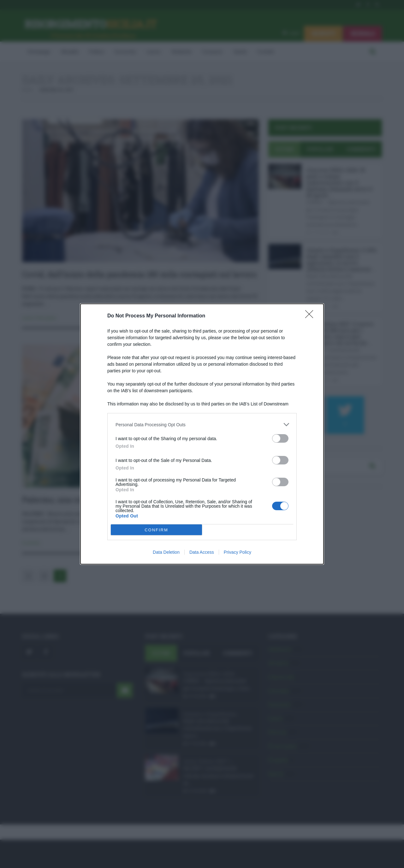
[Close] (311, 316)
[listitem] (202, 425)
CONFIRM (156, 530)
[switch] (280, 438)
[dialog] (202, 434)
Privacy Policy (238, 552)
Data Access (202, 552)
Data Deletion (166, 552)
